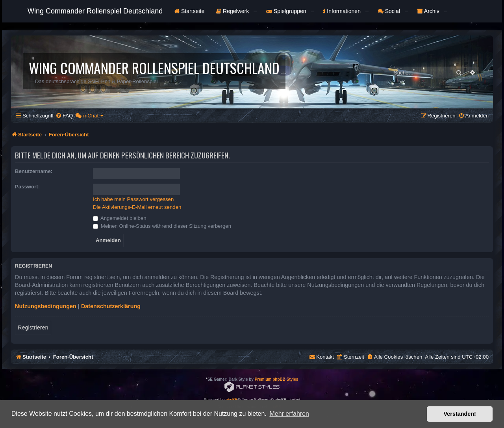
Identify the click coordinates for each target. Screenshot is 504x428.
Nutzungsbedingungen (46, 306)
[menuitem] (64, 116)
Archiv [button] (432, 11)
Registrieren (33, 328)
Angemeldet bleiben (120, 218)
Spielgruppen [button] (290, 11)
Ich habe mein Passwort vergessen (133, 199)
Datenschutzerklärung (111, 306)
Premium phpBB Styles (277, 379)
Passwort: (27, 187)
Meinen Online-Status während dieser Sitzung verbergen (162, 226)
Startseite (189, 11)
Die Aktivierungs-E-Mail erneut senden (137, 207)
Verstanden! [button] (460, 414)
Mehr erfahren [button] (289, 414)
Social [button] (393, 11)
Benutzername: (34, 171)
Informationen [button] (346, 11)
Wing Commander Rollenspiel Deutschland (95, 11)
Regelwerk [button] (236, 11)
